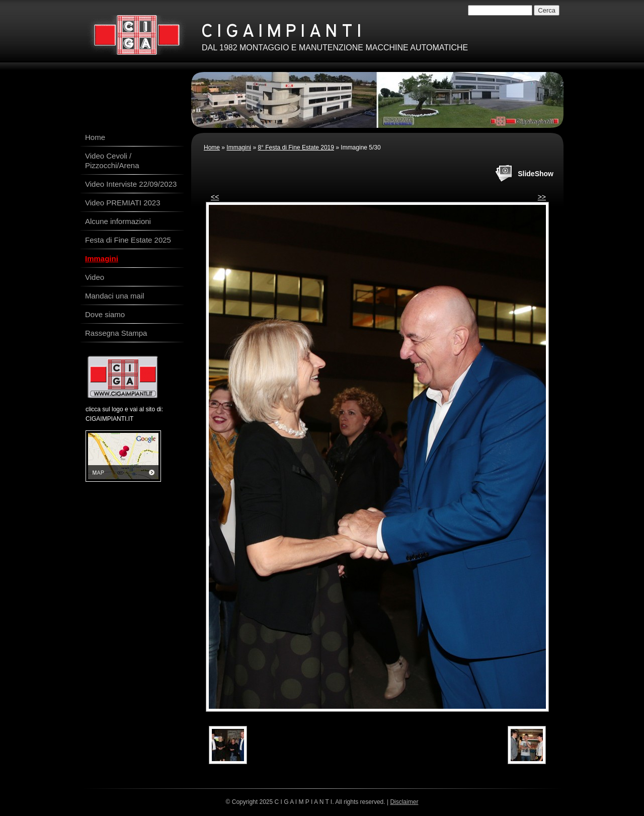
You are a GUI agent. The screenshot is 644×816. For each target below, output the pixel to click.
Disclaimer (404, 802)
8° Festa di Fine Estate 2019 (296, 147)
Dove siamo (105, 314)
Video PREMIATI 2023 (123, 203)
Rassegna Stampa (116, 333)
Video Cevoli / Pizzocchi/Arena (112, 161)
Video (95, 277)
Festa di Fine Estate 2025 (128, 240)
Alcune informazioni (118, 221)
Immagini (239, 147)
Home (212, 147)
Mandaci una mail (115, 296)
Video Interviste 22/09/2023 (131, 184)
